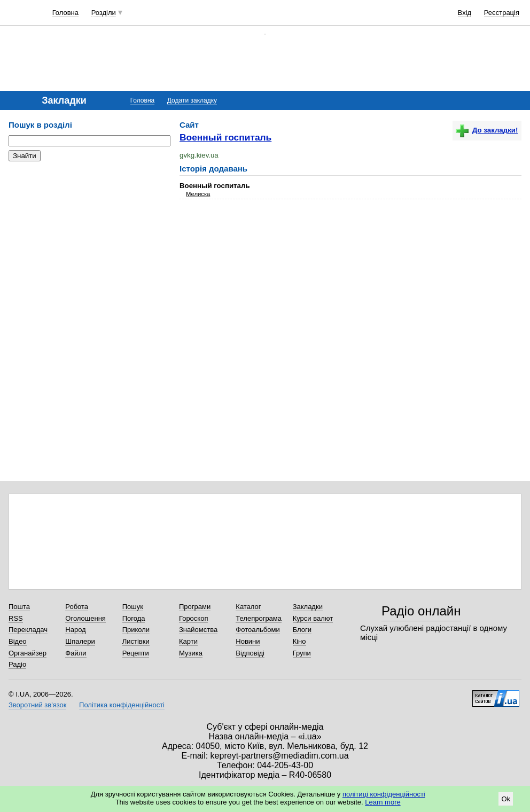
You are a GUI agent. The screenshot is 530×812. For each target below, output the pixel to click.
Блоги (302, 630)
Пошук (133, 607)
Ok (506, 799)
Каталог (248, 607)
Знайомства (198, 630)
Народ (75, 630)
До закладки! (487, 130)
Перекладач (28, 630)
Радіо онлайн (421, 611)
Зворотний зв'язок (37, 705)
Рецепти (136, 653)
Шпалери (80, 641)
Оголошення (85, 618)
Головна (65, 13)
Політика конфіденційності (122, 705)
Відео (18, 641)
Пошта (19, 607)
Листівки (136, 641)
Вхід (465, 13)
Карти (188, 641)
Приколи (136, 630)
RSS (16, 618)
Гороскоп (193, 618)
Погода (134, 618)
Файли (76, 653)
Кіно (299, 641)
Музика (191, 653)
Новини (248, 641)
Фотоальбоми (258, 630)
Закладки (308, 607)
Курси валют (313, 618)
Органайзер (28, 653)
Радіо (17, 664)
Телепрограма (259, 618)
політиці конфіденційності (384, 794)
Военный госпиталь (225, 137)
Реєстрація (502, 13)
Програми (195, 607)
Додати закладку (192, 100)
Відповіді (250, 653)
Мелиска (198, 194)
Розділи (104, 13)
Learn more (383, 802)
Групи (302, 653)
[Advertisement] (89, 235)
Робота (77, 607)
